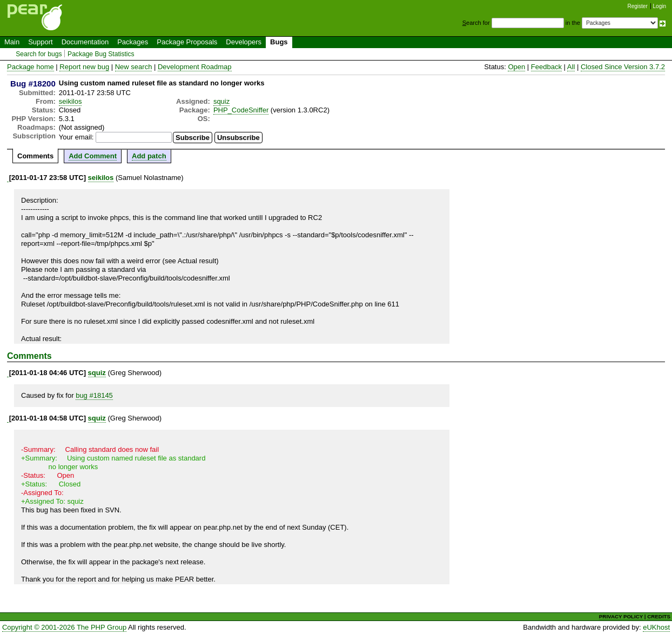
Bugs (279, 42)
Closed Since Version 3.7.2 (623, 67)
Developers (244, 42)
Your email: (76, 137)
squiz (221, 101)
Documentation (85, 42)
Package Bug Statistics (101, 54)
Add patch (149, 156)
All (571, 67)
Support (41, 42)
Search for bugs (39, 54)
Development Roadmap (195, 67)
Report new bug (84, 67)
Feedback (546, 67)
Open (516, 67)
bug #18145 (94, 395)
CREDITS (659, 616)
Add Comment (93, 156)
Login (660, 6)
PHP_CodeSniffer (241, 110)
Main (12, 42)
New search (134, 67)
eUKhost (656, 627)
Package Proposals (187, 42)
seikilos (70, 101)
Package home (31, 67)
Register (638, 6)
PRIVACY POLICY (621, 616)
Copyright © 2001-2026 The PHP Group (64, 627)
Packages (133, 42)
